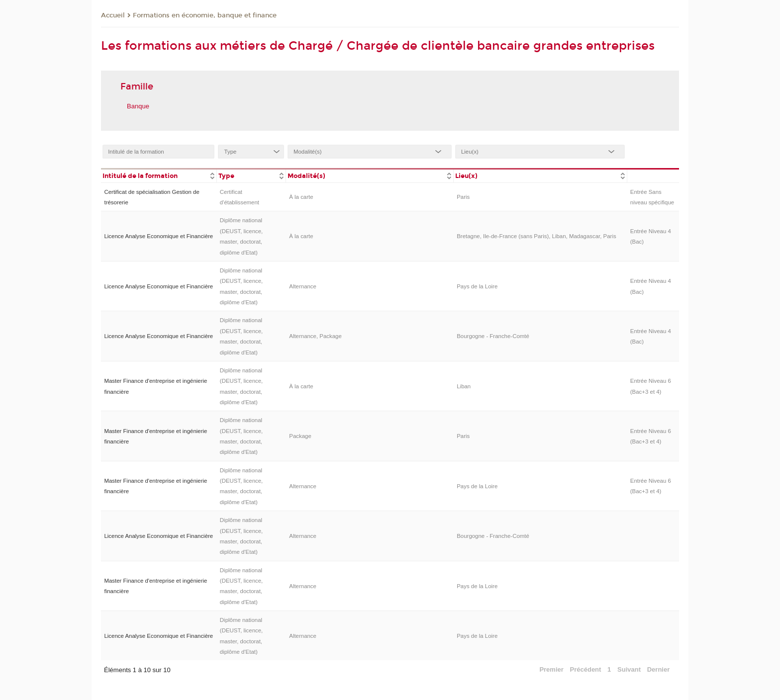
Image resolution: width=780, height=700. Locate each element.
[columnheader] (159, 175)
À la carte (301, 197)
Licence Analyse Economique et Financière (158, 236)
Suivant (629, 669)
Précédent (586, 669)
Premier (551, 669)
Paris (463, 197)
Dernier (659, 669)
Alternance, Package (315, 336)
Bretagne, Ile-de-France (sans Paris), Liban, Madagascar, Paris (536, 236)
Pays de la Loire (477, 286)
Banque (138, 106)
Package (300, 436)
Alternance (303, 286)
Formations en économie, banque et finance (205, 15)
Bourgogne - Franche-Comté (493, 336)
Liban (464, 386)
